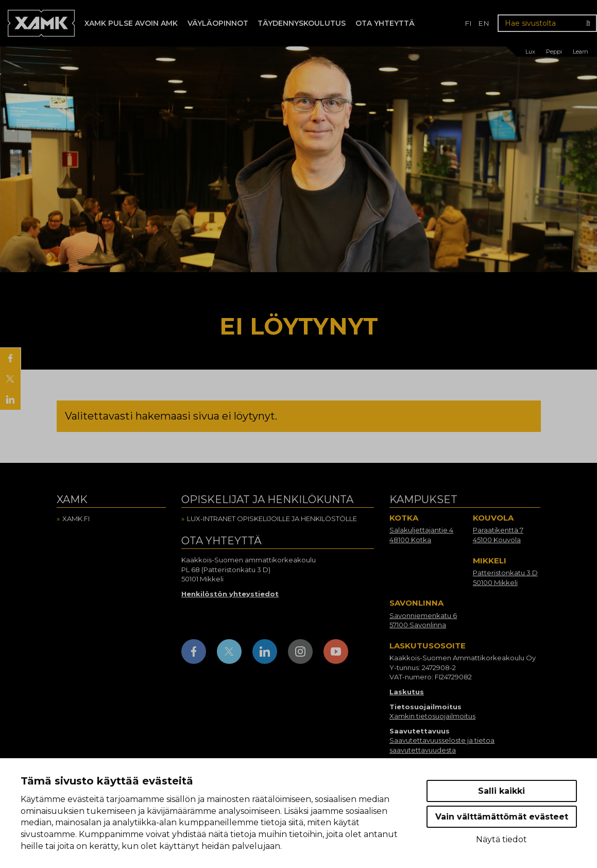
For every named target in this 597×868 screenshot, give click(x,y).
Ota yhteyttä (385, 23)
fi (468, 23)
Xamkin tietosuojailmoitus (432, 716)
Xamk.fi (76, 519)
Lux (530, 52)
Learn (581, 52)
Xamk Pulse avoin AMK (131, 23)
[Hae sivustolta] (547, 23)
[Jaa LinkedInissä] (10, 399)
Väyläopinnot (218, 23)
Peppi (554, 52)
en (484, 23)
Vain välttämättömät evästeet (502, 817)
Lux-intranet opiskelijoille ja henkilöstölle (272, 519)
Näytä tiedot (501, 839)
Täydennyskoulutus (302, 23)
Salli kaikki (501, 791)
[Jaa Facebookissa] (10, 358)
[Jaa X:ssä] (10, 379)
